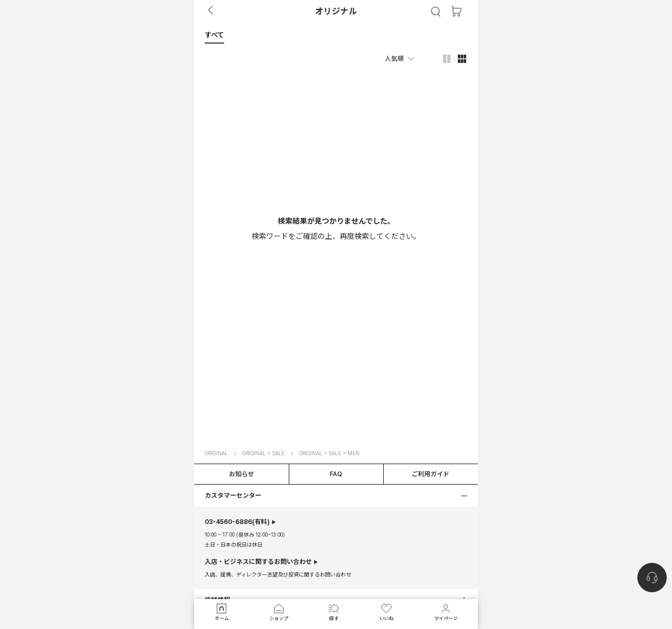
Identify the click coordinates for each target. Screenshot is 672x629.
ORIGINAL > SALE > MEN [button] (329, 453)
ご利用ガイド (430, 474)
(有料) (237, 522)
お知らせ (241, 474)
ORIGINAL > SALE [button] (264, 453)
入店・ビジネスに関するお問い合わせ (258, 562)
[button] (214, 35)
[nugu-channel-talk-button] (652, 578)
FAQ (336, 474)
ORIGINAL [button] (216, 453)
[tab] (336, 35)
